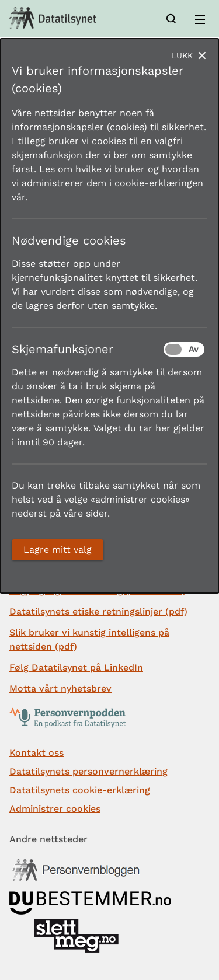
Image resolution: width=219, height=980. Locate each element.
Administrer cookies (55, 809)
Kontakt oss (36, 753)
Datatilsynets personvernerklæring (88, 771)
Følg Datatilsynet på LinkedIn (76, 667)
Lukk (182, 55)
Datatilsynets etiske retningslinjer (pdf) (98, 611)
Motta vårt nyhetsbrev (60, 688)
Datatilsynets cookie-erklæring (80, 790)
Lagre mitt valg (58, 550)
